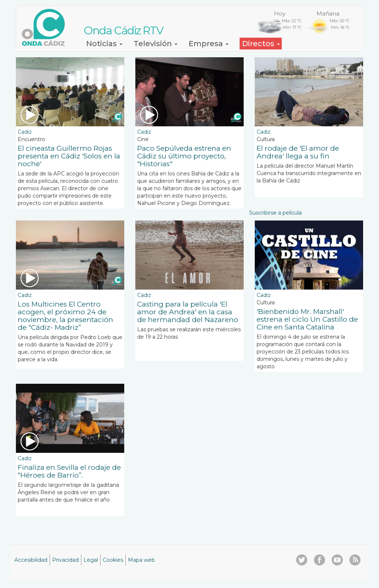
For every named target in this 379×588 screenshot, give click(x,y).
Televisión (155, 44)
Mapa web (141, 560)
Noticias (104, 44)
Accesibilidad (31, 560)
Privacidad (65, 560)
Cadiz (25, 132)
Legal (91, 560)
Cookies (113, 560)
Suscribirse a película (275, 213)
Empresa (209, 44)
